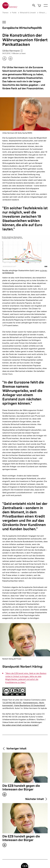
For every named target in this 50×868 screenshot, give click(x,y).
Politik (14, 13)
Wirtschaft (43, 13)
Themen (5, 13)
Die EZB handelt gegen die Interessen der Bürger (21, 788)
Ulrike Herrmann (13, 51)
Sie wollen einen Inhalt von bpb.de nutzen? (20, 725)
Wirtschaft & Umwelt (28, 13)
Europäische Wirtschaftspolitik (22, 28)
